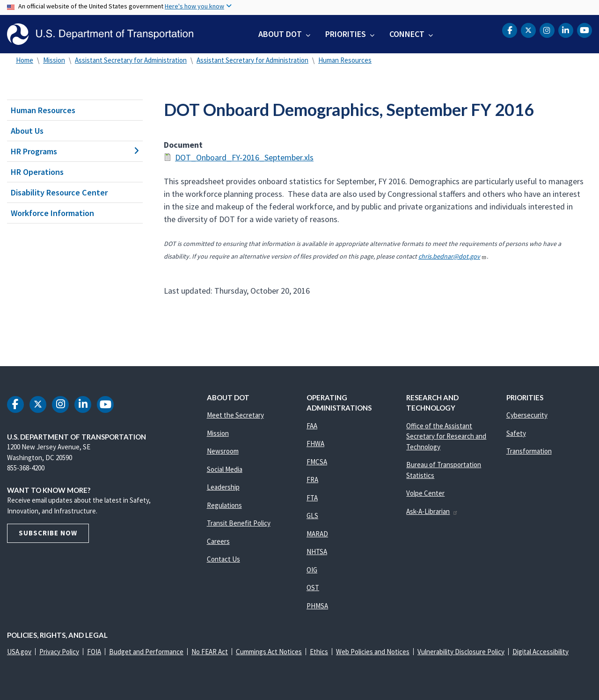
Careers (218, 541)
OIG (312, 570)
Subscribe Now (48, 533)
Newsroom (223, 451)
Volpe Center (425, 493)
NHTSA (317, 552)
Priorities (346, 34)
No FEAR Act (210, 652)
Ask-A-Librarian (432, 511)
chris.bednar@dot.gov (453, 256)
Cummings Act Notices (269, 652)
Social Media (225, 469)
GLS (312, 516)
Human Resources (345, 60)
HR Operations (37, 172)
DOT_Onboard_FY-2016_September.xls (244, 157)
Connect (407, 34)
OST (313, 588)
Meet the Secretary (235, 415)
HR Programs (75, 151)
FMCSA (317, 462)
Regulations (224, 505)
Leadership (223, 487)
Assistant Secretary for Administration (131, 60)
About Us (27, 131)
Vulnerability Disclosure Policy (461, 652)
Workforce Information (52, 213)
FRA (312, 480)
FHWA (315, 444)
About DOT (280, 34)
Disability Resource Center (59, 192)
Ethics (319, 652)
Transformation (529, 451)
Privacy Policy (59, 652)
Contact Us (223, 559)
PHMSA (317, 606)
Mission (54, 60)
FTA (312, 498)
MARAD (317, 534)
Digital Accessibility (541, 652)
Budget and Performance (146, 652)
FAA (312, 426)
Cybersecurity (527, 415)
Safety (516, 433)
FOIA (94, 652)
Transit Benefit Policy (239, 523)
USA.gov (19, 652)
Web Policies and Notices (373, 652)
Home (25, 60)
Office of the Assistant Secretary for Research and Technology (446, 436)
